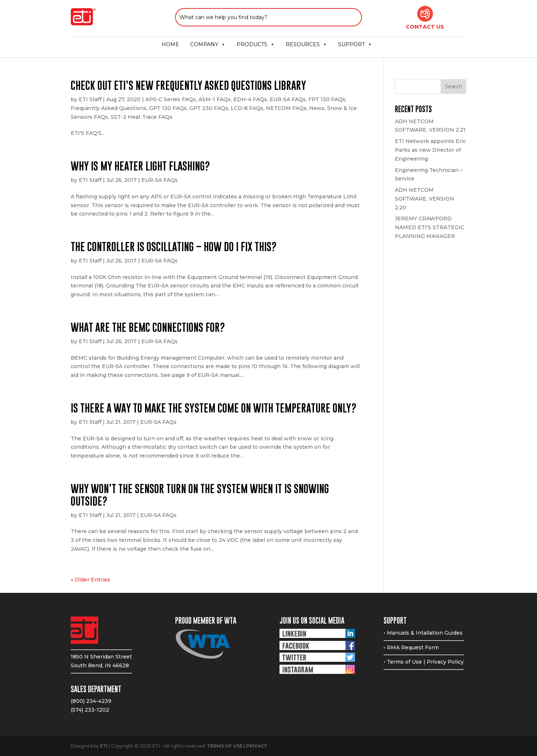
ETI (104, 746)
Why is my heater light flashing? (140, 166)
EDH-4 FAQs (250, 99)
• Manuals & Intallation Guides (423, 633)
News (317, 108)
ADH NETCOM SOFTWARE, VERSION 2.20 (425, 199)
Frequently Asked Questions (109, 108)
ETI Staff (90, 99)
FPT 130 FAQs (327, 99)
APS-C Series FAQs (171, 99)
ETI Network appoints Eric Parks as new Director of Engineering (430, 150)
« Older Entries (90, 580)
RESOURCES (306, 44)
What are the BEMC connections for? (148, 327)
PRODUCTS (256, 44)
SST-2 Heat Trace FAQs (142, 117)
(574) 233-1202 (90, 710)
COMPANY (208, 44)
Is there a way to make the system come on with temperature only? (214, 408)
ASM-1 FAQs (215, 99)
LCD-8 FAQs (247, 108)
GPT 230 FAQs (209, 108)
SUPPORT (355, 44)
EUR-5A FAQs (288, 99)
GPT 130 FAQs (168, 108)
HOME (170, 44)
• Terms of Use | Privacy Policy (424, 662)
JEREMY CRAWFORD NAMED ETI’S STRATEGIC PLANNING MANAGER (429, 227)
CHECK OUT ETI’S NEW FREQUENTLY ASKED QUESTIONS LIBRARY (188, 85)
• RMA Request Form (411, 647)
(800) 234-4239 (91, 701)
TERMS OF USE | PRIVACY (237, 746)
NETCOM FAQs (286, 108)
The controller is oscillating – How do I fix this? (174, 247)
